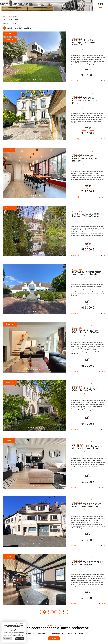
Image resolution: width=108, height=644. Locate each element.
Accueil (5, 16)
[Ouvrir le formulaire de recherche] (81, 6)
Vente (10, 16)
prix (15, 24)
